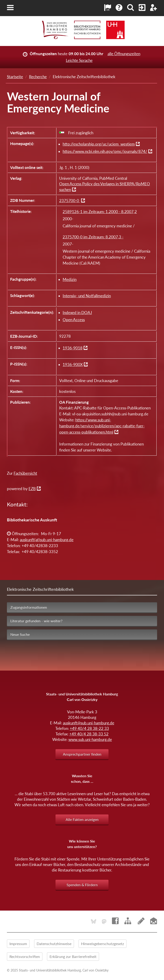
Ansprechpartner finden (82, 754)
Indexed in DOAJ (77, 313)
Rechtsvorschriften (25, 956)
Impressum (18, 944)
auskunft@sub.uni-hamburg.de (89, 723)
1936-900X (73, 364)
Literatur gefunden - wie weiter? (36, 621)
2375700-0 (70, 201)
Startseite (15, 77)
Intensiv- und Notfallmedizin (87, 296)
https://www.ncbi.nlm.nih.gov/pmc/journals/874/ (105, 151)
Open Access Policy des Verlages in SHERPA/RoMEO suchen (105, 187)
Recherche (38, 77)
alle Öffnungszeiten (124, 54)
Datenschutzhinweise (54, 944)
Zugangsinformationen (29, 607)
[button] (10, 8)
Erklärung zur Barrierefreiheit (73, 956)
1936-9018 (73, 348)
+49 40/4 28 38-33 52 (89, 734)
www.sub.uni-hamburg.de (90, 739)
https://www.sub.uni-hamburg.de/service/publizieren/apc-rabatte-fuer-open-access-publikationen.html (102, 426)
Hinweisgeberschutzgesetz (102, 944)
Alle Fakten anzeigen (82, 819)
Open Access (74, 320)
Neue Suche (20, 634)
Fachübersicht (25, 473)
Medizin (70, 279)
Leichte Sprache (79, 60)
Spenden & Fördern (82, 885)
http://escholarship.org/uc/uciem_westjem (99, 144)
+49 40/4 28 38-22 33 (89, 728)
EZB (32, 489)
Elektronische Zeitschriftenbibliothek (40, 589)
